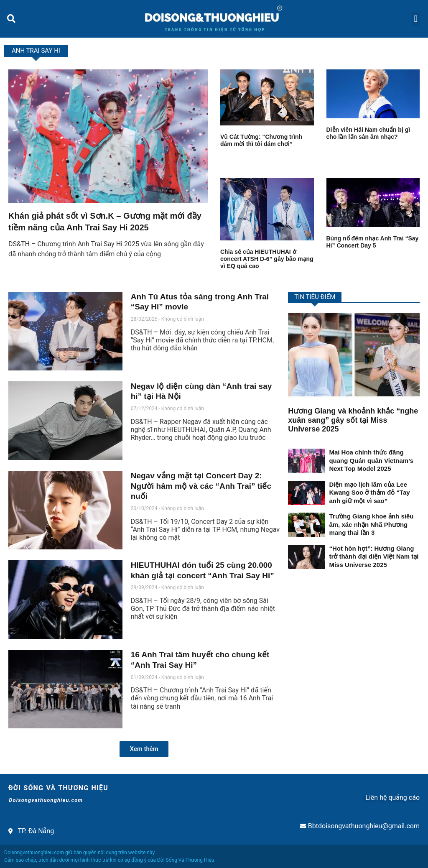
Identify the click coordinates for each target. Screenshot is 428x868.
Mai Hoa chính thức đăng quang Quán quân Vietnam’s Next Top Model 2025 (371, 460)
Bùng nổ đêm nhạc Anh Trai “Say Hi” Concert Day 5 (373, 242)
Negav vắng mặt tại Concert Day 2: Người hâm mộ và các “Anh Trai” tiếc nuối (201, 486)
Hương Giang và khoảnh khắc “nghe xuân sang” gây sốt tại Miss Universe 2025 (353, 420)
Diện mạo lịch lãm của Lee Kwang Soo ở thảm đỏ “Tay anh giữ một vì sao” (369, 493)
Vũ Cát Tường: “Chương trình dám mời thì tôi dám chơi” (261, 140)
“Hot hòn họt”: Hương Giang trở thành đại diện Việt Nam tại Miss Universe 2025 (374, 557)
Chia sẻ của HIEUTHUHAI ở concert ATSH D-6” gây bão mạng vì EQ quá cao (267, 259)
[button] (11, 19)
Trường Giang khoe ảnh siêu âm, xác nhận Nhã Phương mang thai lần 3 (371, 524)
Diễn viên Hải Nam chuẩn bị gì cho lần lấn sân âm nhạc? (368, 133)
